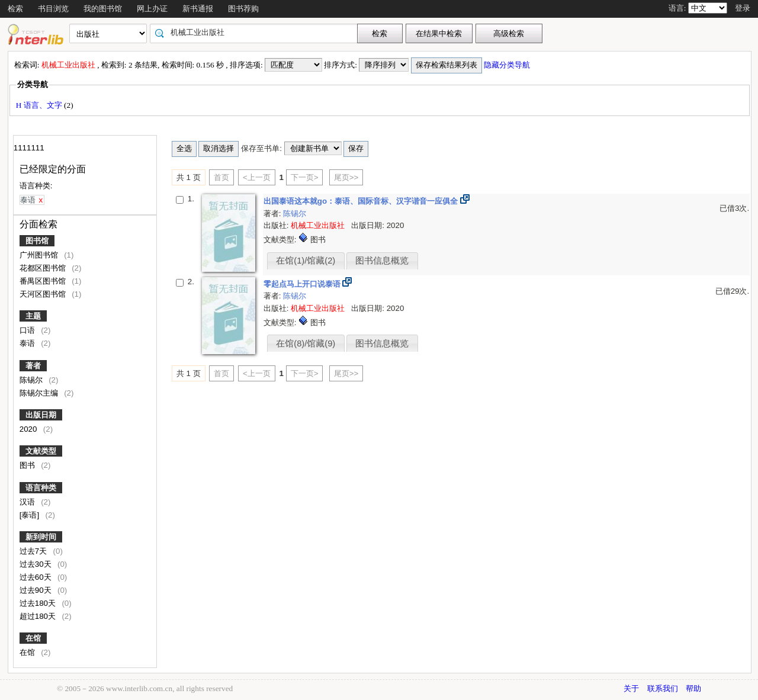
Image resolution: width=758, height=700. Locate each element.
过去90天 (37, 590)
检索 (15, 9)
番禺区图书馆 (44, 281)
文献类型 (41, 451)
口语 (28, 330)
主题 (33, 316)
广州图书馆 (40, 255)
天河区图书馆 (44, 294)
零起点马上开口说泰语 (303, 284)
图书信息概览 (382, 261)
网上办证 (152, 9)
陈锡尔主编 (40, 393)
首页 (221, 177)
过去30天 (37, 564)
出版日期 (41, 415)
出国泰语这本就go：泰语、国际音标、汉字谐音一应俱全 (362, 201)
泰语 (28, 343)
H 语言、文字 (40, 105)
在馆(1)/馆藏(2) (306, 261)
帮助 (693, 688)
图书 (28, 465)
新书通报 (198, 9)
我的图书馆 (103, 9)
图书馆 (37, 241)
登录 (743, 8)
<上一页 (257, 177)
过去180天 (39, 603)
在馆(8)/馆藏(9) (306, 343)
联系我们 (663, 688)
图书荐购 (243, 9)
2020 (29, 429)
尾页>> (346, 177)
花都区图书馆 (44, 268)
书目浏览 (53, 9)
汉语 (28, 502)
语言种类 (41, 488)
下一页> (305, 177)
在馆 (33, 638)
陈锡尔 (32, 380)
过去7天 (34, 551)
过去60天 (37, 577)
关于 (631, 688)
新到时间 (41, 537)
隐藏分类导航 (508, 65)
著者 (33, 366)
